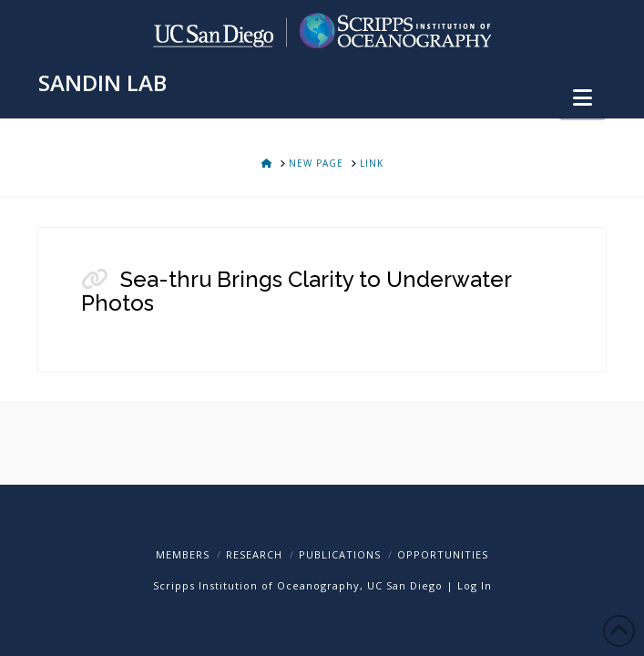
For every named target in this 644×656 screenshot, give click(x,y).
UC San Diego (405, 585)
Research (254, 554)
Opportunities (443, 554)
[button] (583, 97)
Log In (475, 585)
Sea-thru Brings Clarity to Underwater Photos (296, 291)
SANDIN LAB (102, 83)
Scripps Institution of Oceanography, (258, 585)
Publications (340, 554)
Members (183, 554)
